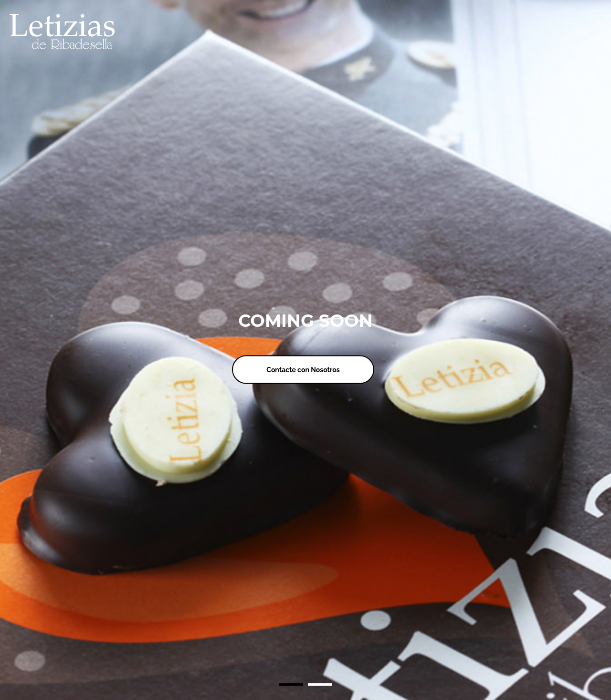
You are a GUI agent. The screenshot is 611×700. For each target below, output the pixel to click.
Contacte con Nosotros (303, 369)
